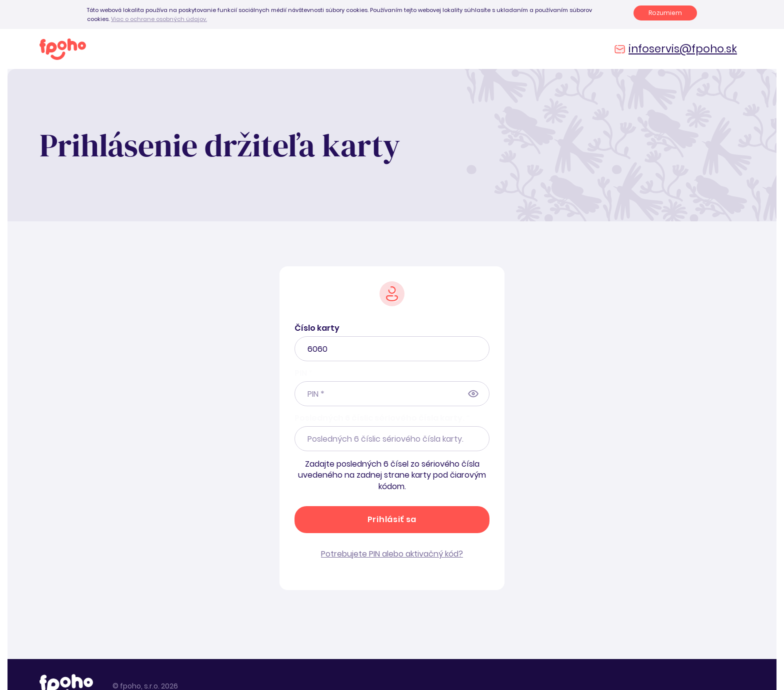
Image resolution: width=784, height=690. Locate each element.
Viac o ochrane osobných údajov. (159, 19)
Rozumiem (665, 13)
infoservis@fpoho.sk (683, 49)
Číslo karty (317, 328)
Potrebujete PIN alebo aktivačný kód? (392, 554)
